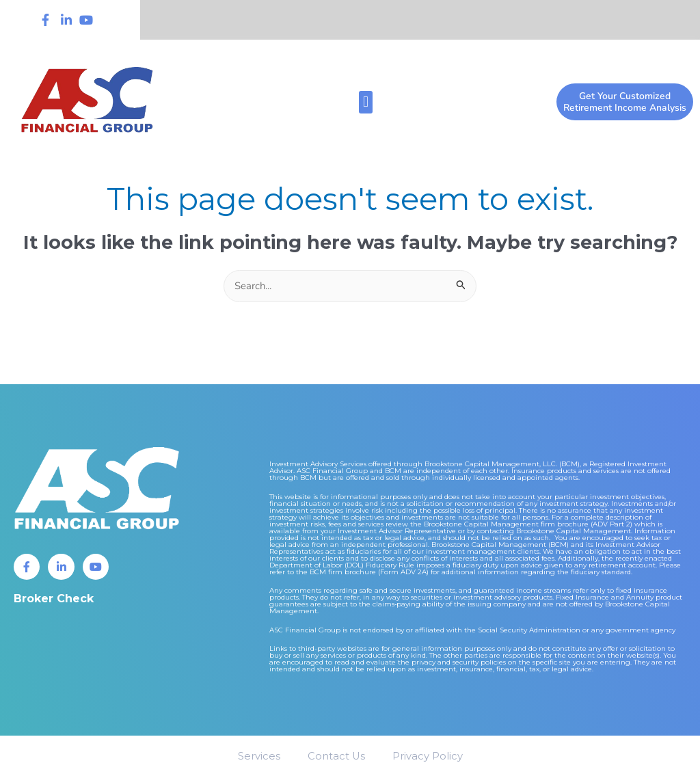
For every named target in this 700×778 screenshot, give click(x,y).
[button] (365, 102)
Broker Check (54, 599)
